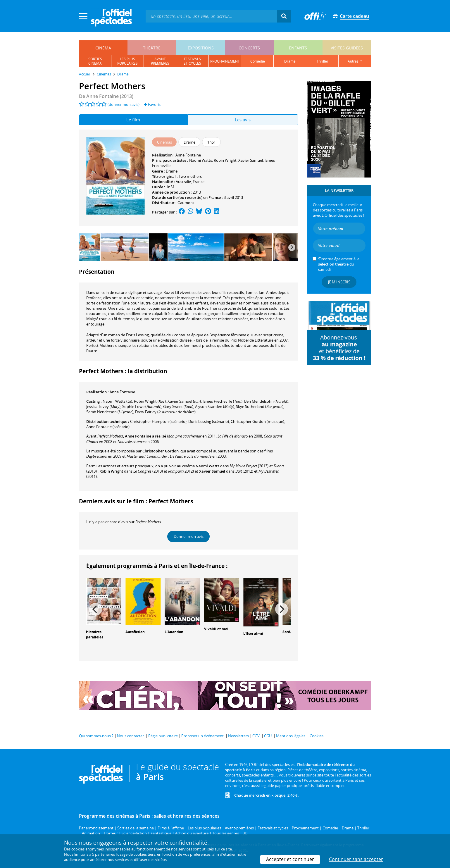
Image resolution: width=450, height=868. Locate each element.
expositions (201, 48)
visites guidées (347, 48)
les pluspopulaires (127, 61)
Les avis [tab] (243, 120)
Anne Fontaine (188, 155)
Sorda (287, 632)
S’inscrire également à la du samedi (339, 264)
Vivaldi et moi (216, 629)
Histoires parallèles (95, 635)
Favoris (152, 104)
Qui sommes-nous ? (96, 736)
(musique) (257, 421)
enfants (298, 48)
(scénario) (158, 421)
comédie (258, 61)
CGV (256, 736)
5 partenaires (104, 854)
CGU (268, 736)
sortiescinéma (95, 61)
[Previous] (96, 609)
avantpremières (160, 61)
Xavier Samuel (251, 160)
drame (290, 61)
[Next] (292, 247)
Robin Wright (225, 160)
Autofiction (135, 632)
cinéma (103, 48)
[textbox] (211, 16)
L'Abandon (174, 632)
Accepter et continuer (290, 859)
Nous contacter (130, 736)
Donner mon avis (189, 536)
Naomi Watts (201, 160)
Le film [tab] (133, 120)
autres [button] (354, 61)
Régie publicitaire (163, 736)
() (117, 401)
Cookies (317, 736)
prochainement (225, 61)
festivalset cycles (192, 61)
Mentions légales (291, 736)
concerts (249, 48)
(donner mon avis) (124, 104)
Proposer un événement (202, 736)
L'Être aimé (253, 634)
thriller (323, 61)
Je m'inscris (339, 282)
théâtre (152, 48)
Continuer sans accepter (356, 859)
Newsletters (238, 736)
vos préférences (197, 854)
